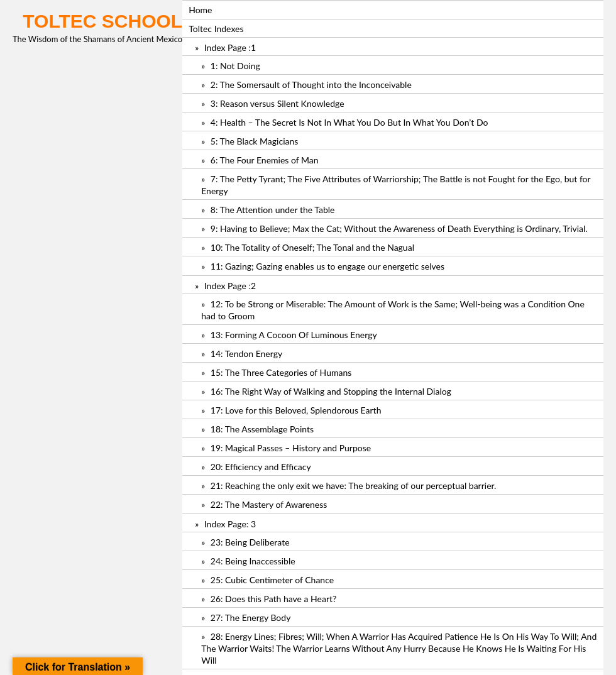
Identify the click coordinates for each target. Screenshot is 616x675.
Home (200, 10)
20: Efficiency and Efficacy (261, 467)
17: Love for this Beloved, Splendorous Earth (296, 410)
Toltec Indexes (216, 29)
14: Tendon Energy (246, 354)
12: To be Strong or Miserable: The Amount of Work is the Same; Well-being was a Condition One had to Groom (393, 310)
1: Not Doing (235, 66)
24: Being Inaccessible (253, 561)
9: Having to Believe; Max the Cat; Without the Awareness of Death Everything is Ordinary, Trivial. (399, 228)
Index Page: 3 (230, 524)
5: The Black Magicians (255, 141)
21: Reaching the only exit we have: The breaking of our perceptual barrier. (354, 486)
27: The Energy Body (251, 617)
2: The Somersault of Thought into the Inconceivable (311, 85)
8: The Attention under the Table (273, 210)
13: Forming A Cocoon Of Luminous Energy (294, 335)
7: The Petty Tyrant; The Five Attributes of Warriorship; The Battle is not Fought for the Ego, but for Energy (396, 185)
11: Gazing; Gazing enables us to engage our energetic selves (327, 266)
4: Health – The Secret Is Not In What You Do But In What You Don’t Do (349, 122)
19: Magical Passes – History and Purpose (291, 448)
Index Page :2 (230, 286)
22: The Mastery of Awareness (269, 504)
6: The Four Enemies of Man (265, 160)
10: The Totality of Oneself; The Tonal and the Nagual (312, 247)
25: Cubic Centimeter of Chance (272, 580)
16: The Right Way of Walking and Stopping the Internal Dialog (331, 391)
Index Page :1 (230, 47)
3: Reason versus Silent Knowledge (278, 103)
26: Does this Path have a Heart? (274, 599)
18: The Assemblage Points (262, 429)
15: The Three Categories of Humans (281, 372)
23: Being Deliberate (250, 542)
